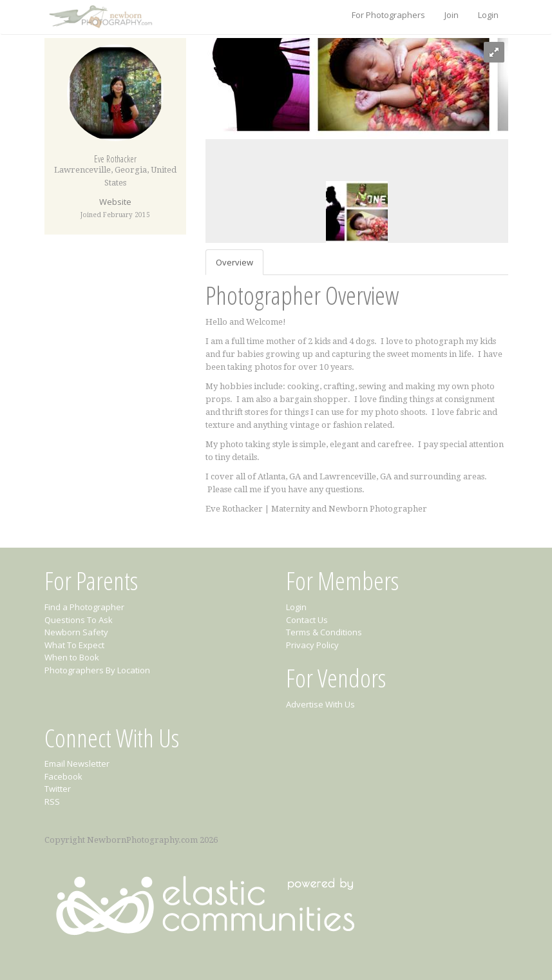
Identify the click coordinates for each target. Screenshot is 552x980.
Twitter (58, 789)
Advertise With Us (320, 704)
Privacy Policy (312, 645)
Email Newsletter (77, 764)
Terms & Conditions (324, 632)
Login (488, 15)
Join (452, 15)
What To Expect (74, 645)
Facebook (63, 776)
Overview (234, 262)
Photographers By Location (97, 670)
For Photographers (388, 15)
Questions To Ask (79, 620)
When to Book (72, 657)
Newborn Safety (76, 632)
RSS (52, 802)
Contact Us (307, 620)
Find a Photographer (84, 607)
